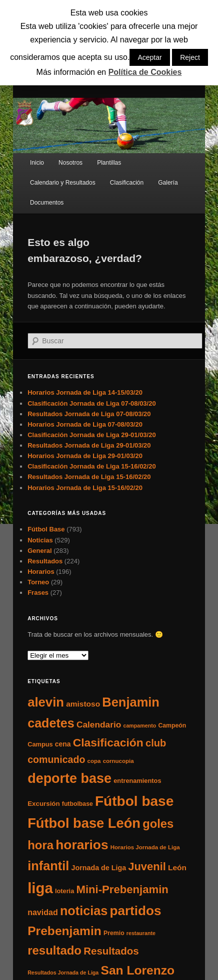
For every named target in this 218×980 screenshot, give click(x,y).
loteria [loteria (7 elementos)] (64, 891)
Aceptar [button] (149, 57)
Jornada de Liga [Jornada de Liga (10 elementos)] (98, 868)
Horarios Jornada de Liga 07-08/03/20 (85, 424)
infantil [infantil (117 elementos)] (48, 866)
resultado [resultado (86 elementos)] (54, 950)
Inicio (37, 163)
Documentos (47, 203)
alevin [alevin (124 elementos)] (46, 702)
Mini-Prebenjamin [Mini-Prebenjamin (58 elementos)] (122, 889)
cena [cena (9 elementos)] (63, 744)
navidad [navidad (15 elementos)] (43, 912)
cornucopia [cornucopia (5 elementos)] (118, 761)
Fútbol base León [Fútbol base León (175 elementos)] (84, 823)
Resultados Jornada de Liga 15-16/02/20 (89, 477)
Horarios (41, 572)
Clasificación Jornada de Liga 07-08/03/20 (92, 403)
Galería (168, 183)
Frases (38, 593)
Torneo (38, 582)
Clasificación (127, 183)
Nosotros (70, 163)
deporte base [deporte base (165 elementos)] (69, 778)
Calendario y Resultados (63, 183)
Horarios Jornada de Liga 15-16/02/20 (85, 488)
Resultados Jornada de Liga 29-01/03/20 (89, 445)
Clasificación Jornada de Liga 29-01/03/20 (92, 435)
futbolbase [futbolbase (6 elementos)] (77, 804)
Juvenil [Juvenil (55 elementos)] (147, 866)
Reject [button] (190, 57)
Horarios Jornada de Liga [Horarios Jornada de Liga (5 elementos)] (145, 847)
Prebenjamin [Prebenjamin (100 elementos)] (64, 931)
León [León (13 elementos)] (177, 867)
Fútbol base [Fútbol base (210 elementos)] (134, 801)
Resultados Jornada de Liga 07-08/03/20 (89, 414)
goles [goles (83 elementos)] (158, 824)
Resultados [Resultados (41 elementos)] (111, 951)
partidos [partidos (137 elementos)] (135, 911)
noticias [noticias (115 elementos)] (84, 911)
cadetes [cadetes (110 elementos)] (51, 723)
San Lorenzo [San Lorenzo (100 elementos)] (137, 970)
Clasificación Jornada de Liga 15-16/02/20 (92, 466)
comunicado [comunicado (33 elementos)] (56, 759)
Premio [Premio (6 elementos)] (114, 933)
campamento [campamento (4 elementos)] (140, 726)
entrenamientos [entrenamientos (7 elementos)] (137, 781)
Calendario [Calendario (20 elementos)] (99, 725)
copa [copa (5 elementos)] (94, 761)
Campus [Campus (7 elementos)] (40, 744)
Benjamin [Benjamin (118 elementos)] (131, 702)
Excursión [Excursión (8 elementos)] (43, 804)
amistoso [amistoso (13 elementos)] (83, 704)
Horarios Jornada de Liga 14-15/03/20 (85, 392)
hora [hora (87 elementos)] (40, 845)
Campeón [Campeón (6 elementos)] (172, 726)
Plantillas (109, 163)
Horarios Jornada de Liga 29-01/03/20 (85, 456)
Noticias (40, 540)
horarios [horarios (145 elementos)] (82, 845)
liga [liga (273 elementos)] (40, 888)
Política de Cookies (145, 72)
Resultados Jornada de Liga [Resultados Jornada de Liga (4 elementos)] (63, 973)
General (39, 551)
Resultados (45, 561)
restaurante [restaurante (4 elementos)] (141, 933)
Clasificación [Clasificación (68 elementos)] (108, 742)
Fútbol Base (46, 529)
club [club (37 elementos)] (156, 743)
